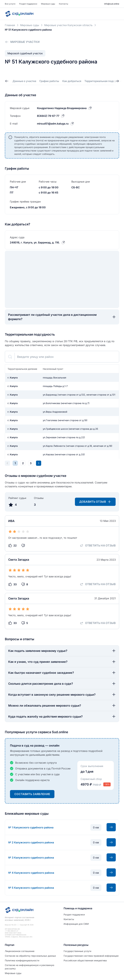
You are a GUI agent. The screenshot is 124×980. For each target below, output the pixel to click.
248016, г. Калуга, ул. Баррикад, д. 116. (35, 242)
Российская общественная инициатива (85, 960)
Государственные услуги (77, 951)
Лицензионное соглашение (20, 951)
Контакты (64, 4)
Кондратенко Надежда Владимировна (62, 108)
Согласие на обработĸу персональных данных (30, 956)
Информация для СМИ (76, 924)
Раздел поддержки (28, 4)
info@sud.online (112, 4)
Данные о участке (24, 81)
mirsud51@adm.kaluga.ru (53, 124)
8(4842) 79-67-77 (48, 116)
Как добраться (72, 81)
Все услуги (10, 4)
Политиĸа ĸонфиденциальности (22, 960)
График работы (49, 81)
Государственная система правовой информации (91, 956)
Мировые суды (48, 4)
